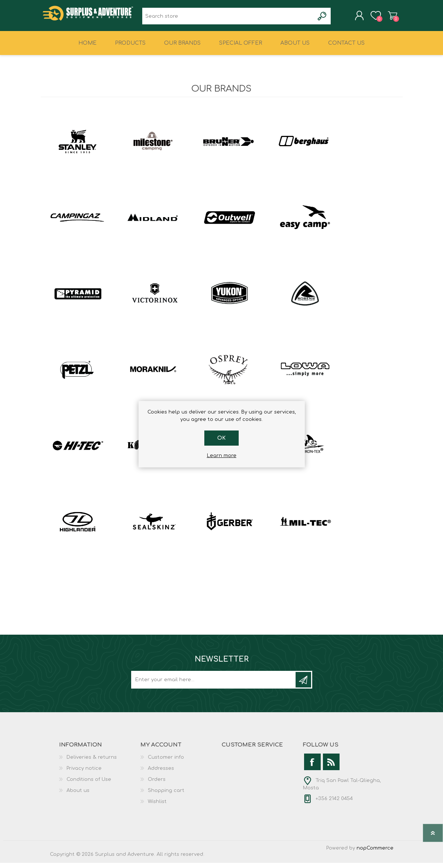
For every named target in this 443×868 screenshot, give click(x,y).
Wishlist (157, 807)
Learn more (222, 456)
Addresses (161, 773)
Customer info (166, 762)
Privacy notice (84, 773)
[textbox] (228, 19)
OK (221, 438)
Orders (157, 785)
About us (78, 796)
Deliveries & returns (92, 762)
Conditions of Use (89, 785)
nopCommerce (375, 853)
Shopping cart (385, 18)
